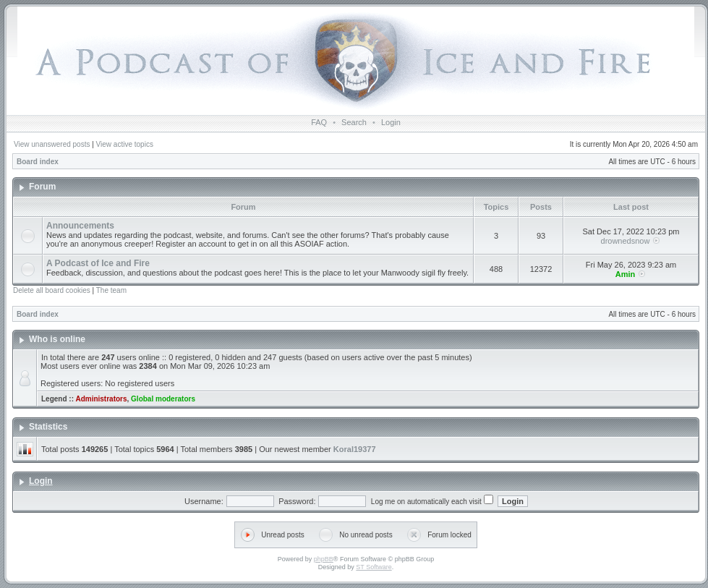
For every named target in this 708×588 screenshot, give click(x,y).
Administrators (101, 399)
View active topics (125, 144)
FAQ (319, 122)
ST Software (374, 567)
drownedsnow (626, 241)
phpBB (324, 559)
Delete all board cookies (52, 290)
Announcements (80, 226)
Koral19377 (355, 449)
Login (391, 122)
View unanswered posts (52, 144)
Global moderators (163, 399)
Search (354, 122)
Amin (626, 274)
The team (111, 290)
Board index (38, 162)
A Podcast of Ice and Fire (98, 263)
